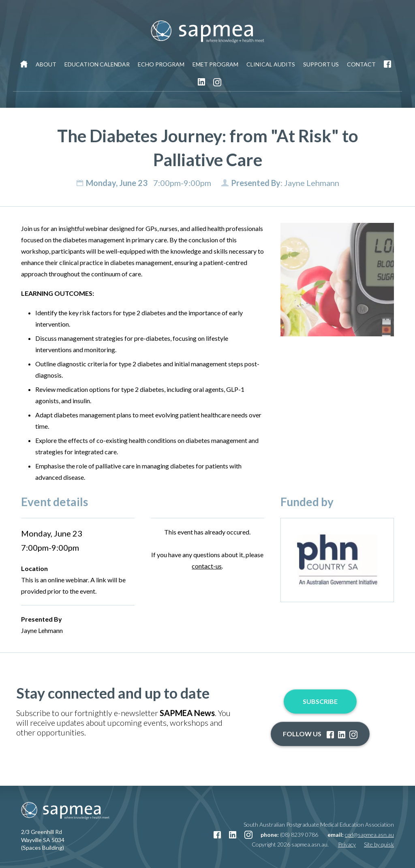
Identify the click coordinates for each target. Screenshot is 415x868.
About (46, 64)
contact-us (207, 566)
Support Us (321, 64)
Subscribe (320, 701)
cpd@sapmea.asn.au (369, 835)
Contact (361, 64)
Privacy (347, 844)
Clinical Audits (271, 64)
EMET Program (215, 64)
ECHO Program (161, 64)
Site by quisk (379, 844)
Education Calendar (97, 64)
